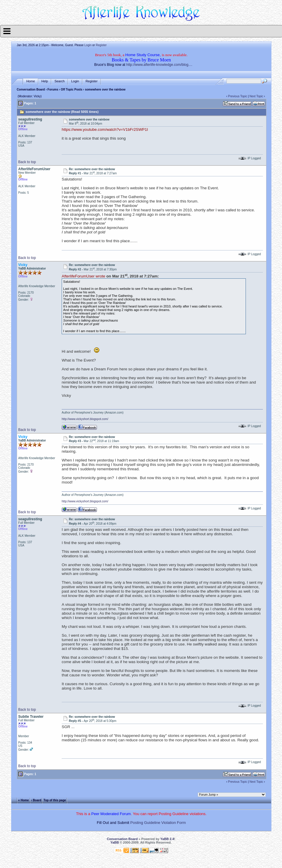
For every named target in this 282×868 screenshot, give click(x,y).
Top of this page (55, 800)
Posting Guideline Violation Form (158, 823)
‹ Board (36, 800)
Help (45, 81)
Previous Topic (237, 96)
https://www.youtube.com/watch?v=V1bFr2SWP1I (105, 129)
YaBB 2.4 (167, 839)
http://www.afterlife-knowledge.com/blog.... (159, 65)
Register (101, 45)
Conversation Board (31, 90)
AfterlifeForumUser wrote (83, 276)
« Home (23, 800)
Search (59, 81)
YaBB (115, 842)
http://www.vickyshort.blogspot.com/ (85, 419)
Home (30, 81)
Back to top (27, 162)
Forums (53, 90)
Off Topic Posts (72, 90)
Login (88, 45)
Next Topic (256, 96)
